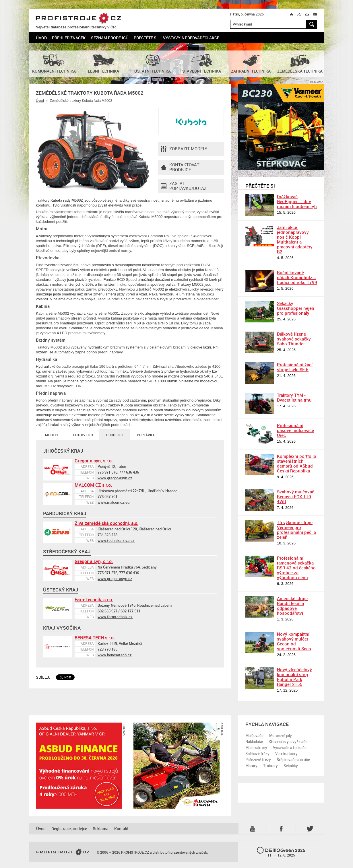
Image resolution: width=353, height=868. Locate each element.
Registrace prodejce (69, 829)
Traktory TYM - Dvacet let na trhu (294, 397)
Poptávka (146, 435)
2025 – (281, 852)
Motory (251, 766)
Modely (52, 435)
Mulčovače (254, 735)
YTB (254, 829)
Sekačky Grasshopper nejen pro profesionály (296, 308)
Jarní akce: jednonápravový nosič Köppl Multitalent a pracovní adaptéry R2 (295, 239)
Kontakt (121, 829)
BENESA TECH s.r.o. (95, 638)
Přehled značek (69, 38)
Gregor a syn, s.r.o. (94, 461)
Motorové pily (281, 735)
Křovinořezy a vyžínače (288, 742)
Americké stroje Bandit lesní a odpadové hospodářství (292, 606)
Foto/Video (83, 435)
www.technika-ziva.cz (116, 540)
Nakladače (254, 742)
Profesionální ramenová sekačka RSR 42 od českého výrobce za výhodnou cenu (296, 568)
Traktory (270, 766)
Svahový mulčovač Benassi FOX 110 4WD (296, 497)
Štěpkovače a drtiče (293, 760)
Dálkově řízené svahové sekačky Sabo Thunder (294, 339)
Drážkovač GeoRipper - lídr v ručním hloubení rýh (297, 201)
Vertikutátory (286, 754)
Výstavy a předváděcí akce (191, 38)
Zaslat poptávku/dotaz (184, 186)
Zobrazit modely (184, 149)
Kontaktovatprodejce (180, 168)
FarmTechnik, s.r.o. (94, 600)
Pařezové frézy (258, 760)
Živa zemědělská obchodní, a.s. (106, 523)
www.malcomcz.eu (114, 502)
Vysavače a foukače (290, 748)
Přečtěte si (146, 38)
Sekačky (291, 766)
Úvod (41, 38)
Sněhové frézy (257, 754)
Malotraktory (256, 748)
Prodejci (114, 435)
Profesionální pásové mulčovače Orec (295, 430)
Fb (282, 829)
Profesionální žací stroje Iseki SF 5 (295, 367)
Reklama (101, 829)
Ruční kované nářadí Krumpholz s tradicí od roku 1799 (297, 277)
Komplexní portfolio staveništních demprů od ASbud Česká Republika (297, 463)
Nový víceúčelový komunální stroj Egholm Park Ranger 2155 (294, 677)
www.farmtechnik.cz (115, 617)
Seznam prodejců (110, 38)
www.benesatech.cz (115, 655)
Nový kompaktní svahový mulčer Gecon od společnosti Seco (294, 641)
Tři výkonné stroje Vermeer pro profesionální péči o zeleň (297, 530)
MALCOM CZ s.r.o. (93, 485)
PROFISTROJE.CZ (78, 19)
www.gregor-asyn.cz (115, 478)
